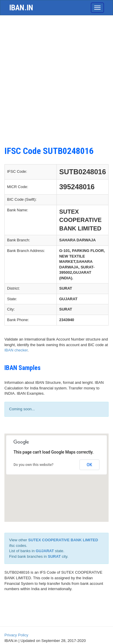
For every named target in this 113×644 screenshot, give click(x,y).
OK (90, 465)
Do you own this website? (34, 465)
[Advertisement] (56, 84)
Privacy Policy (16, 635)
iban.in (21, 8)
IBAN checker (16, 350)
